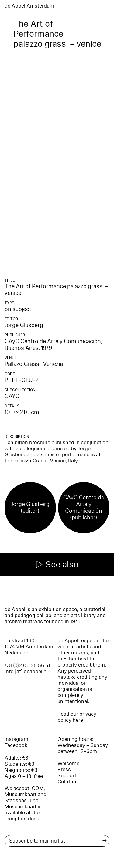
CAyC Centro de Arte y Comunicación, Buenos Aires (53, 345)
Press (64, 770)
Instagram (16, 739)
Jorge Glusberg (24, 325)
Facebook (16, 745)
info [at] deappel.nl (26, 672)
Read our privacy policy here (77, 717)
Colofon (67, 782)
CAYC (12, 396)
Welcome (68, 763)
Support (67, 776)
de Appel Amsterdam (29, 6)
